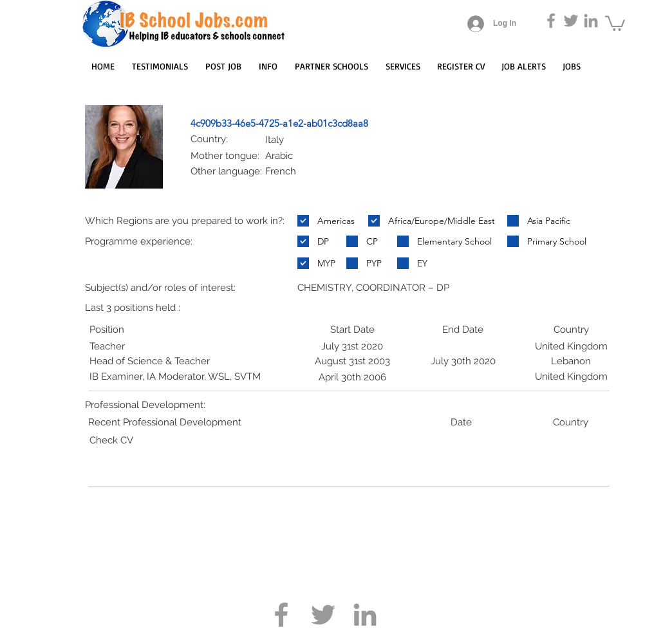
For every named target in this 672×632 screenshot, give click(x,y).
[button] (615, 23)
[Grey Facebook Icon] (551, 21)
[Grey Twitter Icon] (571, 21)
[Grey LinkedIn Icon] (591, 21)
